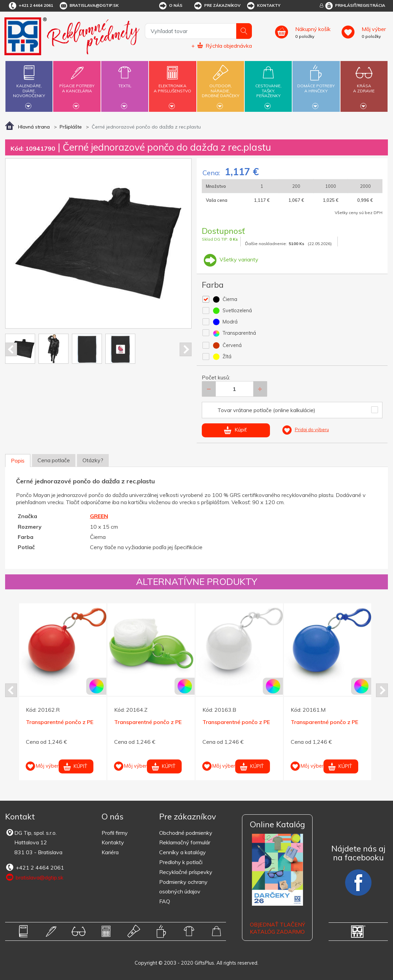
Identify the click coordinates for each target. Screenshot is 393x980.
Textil (125, 82)
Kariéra (110, 852)
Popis (18, 461)
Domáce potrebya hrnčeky (316, 84)
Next (186, 349)
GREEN (99, 516)
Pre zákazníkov (217, 6)
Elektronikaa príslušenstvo (172, 84)
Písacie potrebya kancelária (77, 84)
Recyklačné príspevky (186, 872)
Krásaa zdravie (364, 84)
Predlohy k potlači (181, 862)
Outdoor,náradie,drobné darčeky (221, 85)
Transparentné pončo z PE (60, 722)
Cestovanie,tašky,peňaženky (268, 85)
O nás (170, 6)
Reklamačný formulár (185, 842)
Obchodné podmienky (186, 833)
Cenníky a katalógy (183, 852)
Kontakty (263, 6)
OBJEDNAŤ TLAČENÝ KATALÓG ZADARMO (277, 928)
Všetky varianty (230, 259)
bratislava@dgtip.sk (89, 6)
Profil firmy (115, 833)
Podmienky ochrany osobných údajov (183, 887)
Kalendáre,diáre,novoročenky (29, 85)
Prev (11, 349)
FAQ (165, 901)
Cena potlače (54, 460)
